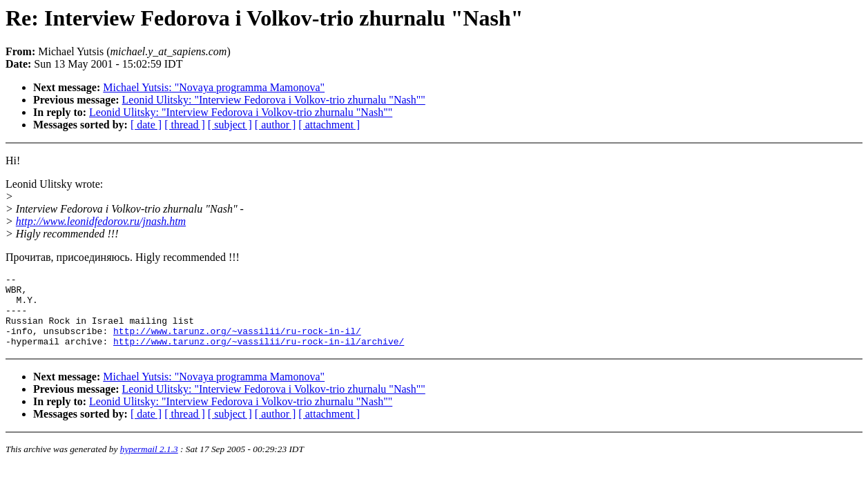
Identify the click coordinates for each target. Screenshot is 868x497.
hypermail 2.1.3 (149, 464)
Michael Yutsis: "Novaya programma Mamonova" (214, 87)
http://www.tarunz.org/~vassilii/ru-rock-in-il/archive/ (259, 355)
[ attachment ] (329, 125)
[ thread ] (185, 125)
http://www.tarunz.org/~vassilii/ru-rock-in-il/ (237, 343)
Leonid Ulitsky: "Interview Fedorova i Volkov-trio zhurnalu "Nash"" (274, 100)
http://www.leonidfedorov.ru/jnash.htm (101, 221)
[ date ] (146, 125)
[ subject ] (230, 125)
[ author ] (276, 125)
